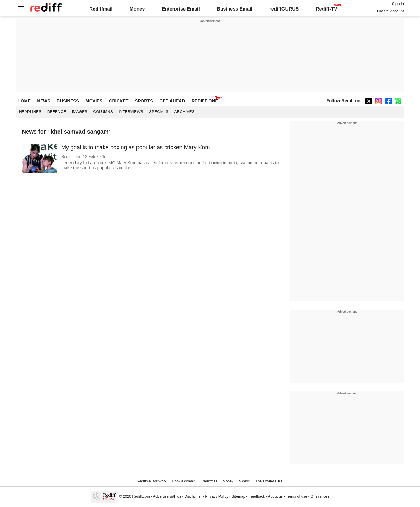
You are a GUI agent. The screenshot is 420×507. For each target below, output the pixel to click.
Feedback (257, 496)
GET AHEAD (172, 101)
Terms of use (296, 496)
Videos (244, 481)
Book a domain (184, 481)
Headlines (30, 112)
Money (137, 9)
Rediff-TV (326, 9)
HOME (24, 101)
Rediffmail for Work (152, 481)
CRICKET (119, 101)
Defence (57, 112)
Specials (159, 112)
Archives (184, 112)
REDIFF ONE (205, 101)
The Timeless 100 (269, 481)
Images (80, 112)
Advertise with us (167, 496)
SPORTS (144, 101)
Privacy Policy (217, 496)
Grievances (320, 496)
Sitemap (238, 496)
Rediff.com (141, 496)
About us (275, 496)
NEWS (44, 101)
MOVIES (94, 101)
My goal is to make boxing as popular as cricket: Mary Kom (135, 147)
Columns (103, 112)
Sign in (398, 4)
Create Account (391, 11)
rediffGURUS (284, 9)
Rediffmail (101, 9)
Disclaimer (193, 496)
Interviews (131, 112)
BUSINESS (68, 101)
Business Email (235, 9)
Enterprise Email (181, 9)
